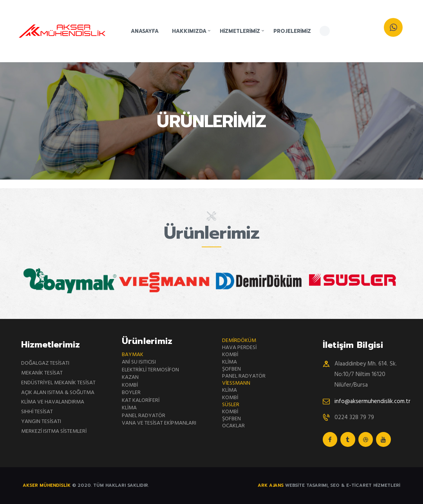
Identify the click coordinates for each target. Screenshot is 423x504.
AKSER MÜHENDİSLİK (47, 485)
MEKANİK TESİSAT (42, 373)
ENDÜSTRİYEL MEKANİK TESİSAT (58, 383)
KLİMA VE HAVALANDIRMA (53, 402)
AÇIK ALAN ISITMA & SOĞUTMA (58, 393)
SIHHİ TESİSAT (37, 412)
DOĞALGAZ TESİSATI (45, 363)
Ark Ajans (271, 485)
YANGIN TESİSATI (41, 422)
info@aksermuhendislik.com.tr (372, 401)
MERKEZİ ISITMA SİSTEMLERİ (54, 431)
